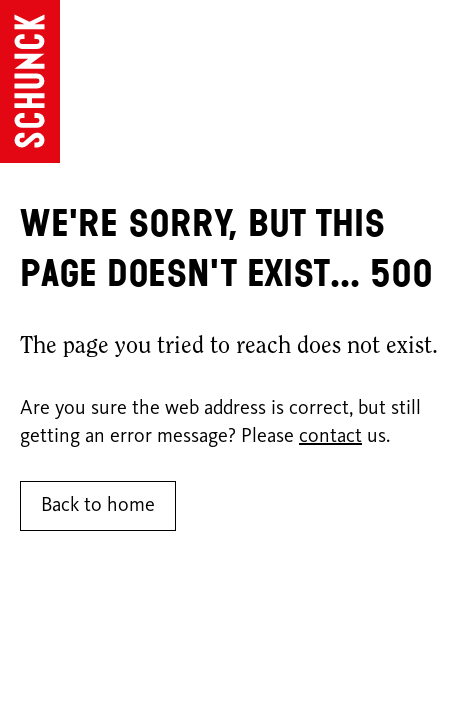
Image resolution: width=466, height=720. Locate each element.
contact (330, 437)
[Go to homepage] (30, 81)
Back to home (98, 506)
